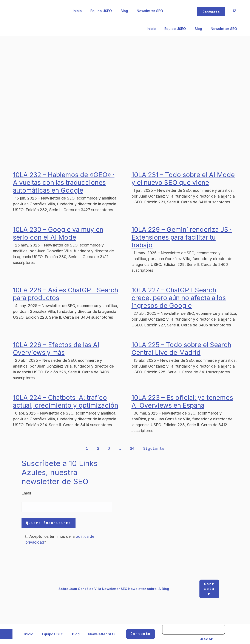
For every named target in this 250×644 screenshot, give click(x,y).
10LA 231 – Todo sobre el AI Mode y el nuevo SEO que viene (183, 179)
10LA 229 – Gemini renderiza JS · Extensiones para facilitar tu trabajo (182, 237)
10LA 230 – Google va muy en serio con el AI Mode (58, 233)
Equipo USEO (101, 11)
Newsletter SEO (150, 11)
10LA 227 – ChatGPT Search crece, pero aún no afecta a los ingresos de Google (179, 298)
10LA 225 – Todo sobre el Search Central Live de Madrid (181, 349)
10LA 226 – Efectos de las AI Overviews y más (56, 349)
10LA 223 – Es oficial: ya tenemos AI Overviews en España (182, 401)
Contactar (209, 589)
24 (132, 448)
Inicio (77, 11)
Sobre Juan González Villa (80, 589)
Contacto (211, 12)
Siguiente (154, 448)
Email (26, 493)
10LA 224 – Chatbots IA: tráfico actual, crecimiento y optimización (66, 401)
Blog (124, 11)
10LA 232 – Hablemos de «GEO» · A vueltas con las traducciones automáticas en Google (64, 182)
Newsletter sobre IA (145, 589)
